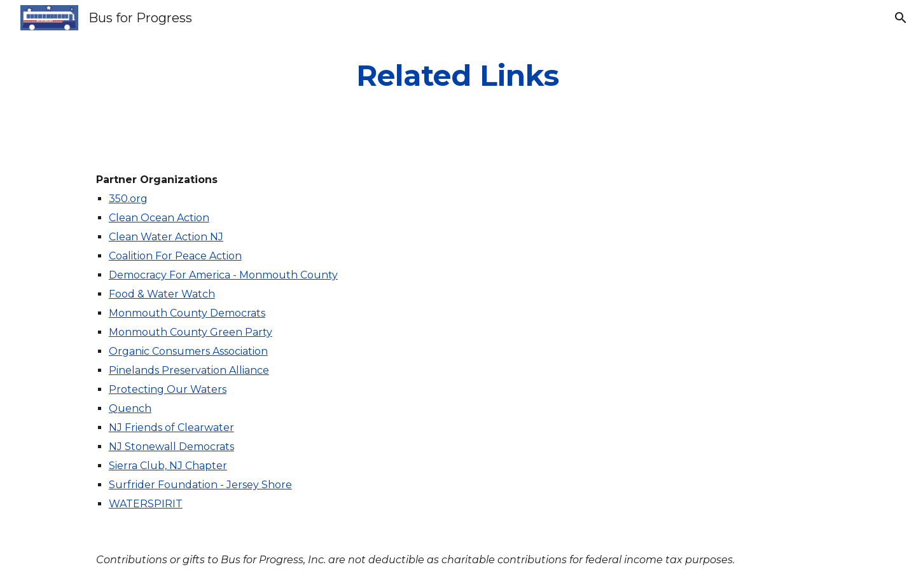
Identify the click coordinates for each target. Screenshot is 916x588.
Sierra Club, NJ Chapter (168, 466)
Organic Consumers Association (188, 351)
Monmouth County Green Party (191, 332)
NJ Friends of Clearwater (171, 427)
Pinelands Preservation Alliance (189, 370)
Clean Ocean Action (159, 218)
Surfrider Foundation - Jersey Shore (200, 485)
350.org (128, 199)
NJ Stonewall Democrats (171, 447)
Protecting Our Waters (168, 389)
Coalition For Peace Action (175, 256)
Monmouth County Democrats (187, 313)
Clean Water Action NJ (166, 237)
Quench (130, 408)
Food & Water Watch (162, 294)
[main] (458, 76)
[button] (901, 18)
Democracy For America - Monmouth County (223, 275)
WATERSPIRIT (146, 504)
